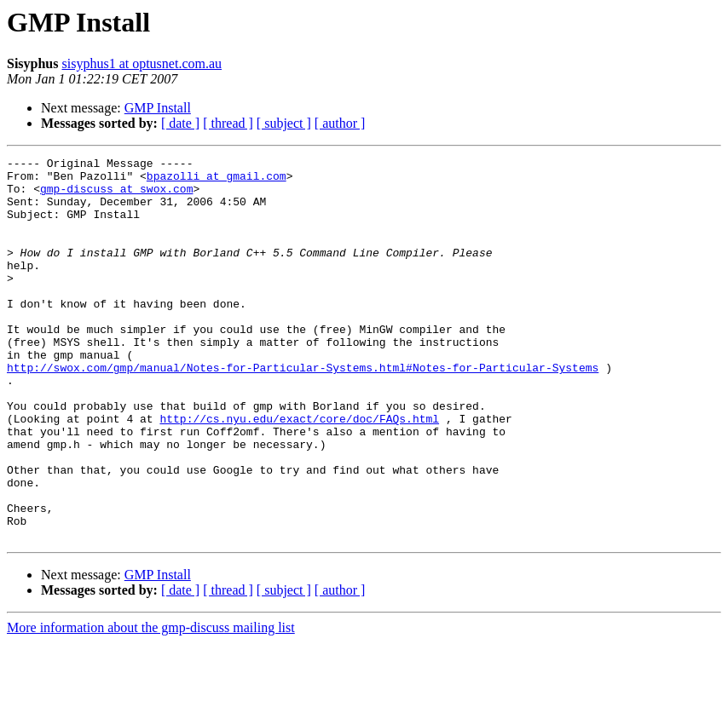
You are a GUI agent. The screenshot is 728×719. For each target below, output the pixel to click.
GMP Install (158, 108)
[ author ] (340, 123)
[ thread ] (228, 123)
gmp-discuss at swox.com (116, 196)
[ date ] (180, 123)
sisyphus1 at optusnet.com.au (142, 63)
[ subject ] (284, 123)
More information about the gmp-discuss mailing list (151, 704)
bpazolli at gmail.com (217, 181)
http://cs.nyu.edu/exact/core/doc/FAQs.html (299, 472)
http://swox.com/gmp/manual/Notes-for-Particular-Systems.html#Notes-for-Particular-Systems (303, 411)
